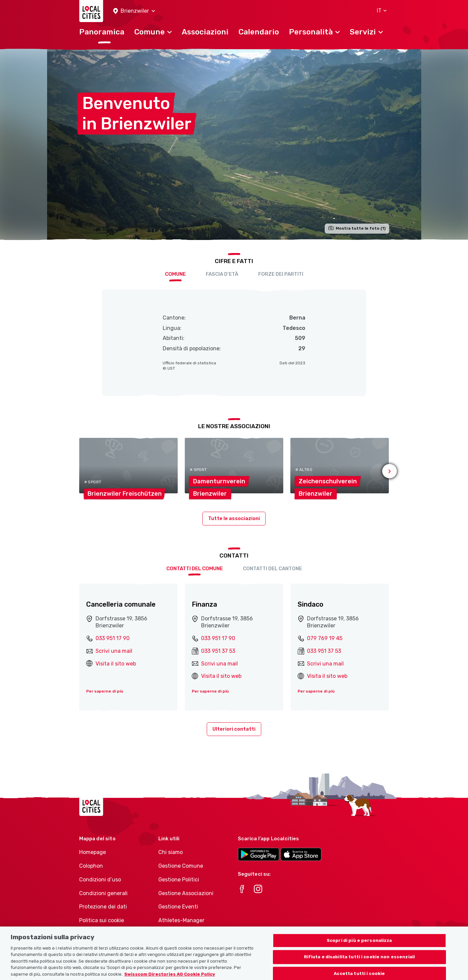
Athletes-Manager (181, 920)
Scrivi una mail (114, 651)
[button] (134, 11)
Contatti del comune (195, 569)
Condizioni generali (103, 893)
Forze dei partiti (281, 274)
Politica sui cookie (102, 920)
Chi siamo (171, 852)
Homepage (93, 852)
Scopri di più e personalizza (359, 945)
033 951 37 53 (218, 651)
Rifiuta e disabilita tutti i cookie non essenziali (360, 962)
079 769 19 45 (325, 638)
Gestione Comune (181, 866)
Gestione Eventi (178, 907)
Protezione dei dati (103, 907)
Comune (175, 274)
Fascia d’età (222, 274)
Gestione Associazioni (186, 893)
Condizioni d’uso (100, 880)
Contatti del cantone (272, 569)
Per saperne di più (105, 691)
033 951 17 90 (113, 638)
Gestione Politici (179, 880)
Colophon (91, 866)
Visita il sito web (116, 664)
